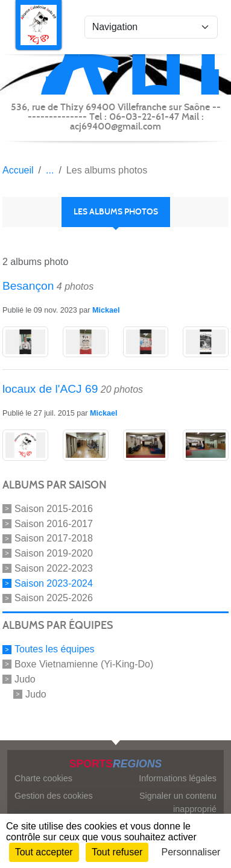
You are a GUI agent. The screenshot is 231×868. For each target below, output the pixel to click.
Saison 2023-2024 (54, 583)
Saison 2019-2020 (54, 553)
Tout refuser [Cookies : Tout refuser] (117, 852)
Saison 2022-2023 (54, 568)
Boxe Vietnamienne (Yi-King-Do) (84, 664)
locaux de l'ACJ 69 (50, 389)
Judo (25, 679)
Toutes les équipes (55, 649)
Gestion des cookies (54, 796)
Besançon (28, 286)
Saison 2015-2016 (54, 509)
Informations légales (178, 778)
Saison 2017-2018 (54, 538)
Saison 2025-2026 (54, 598)
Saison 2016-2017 (54, 523)
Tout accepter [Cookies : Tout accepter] (44, 852)
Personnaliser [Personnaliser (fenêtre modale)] (191, 852)
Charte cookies (43, 778)
